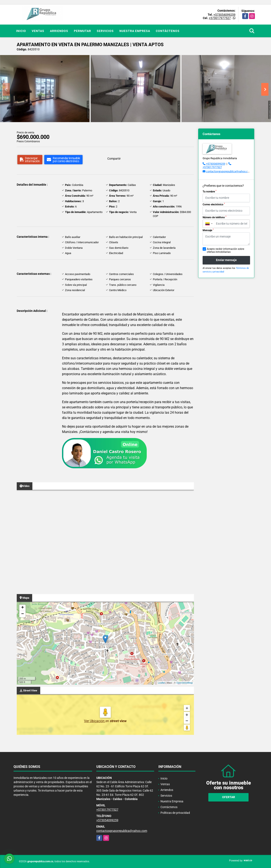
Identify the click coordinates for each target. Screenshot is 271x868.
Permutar (82, 31)
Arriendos (59, 31)
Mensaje (208, 230)
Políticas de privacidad (175, 813)
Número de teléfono (214, 217)
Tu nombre (209, 191)
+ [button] (23, 608)
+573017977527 (220, 18)
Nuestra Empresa (135, 31)
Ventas (38, 31)
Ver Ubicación (95, 721)
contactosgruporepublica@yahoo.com (229, 171)
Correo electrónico (214, 204)
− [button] (23, 614)
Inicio (21, 31)
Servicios (105, 31)
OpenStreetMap (185, 683)
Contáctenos (168, 31)
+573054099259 (224, 15)
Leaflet (161, 683)
